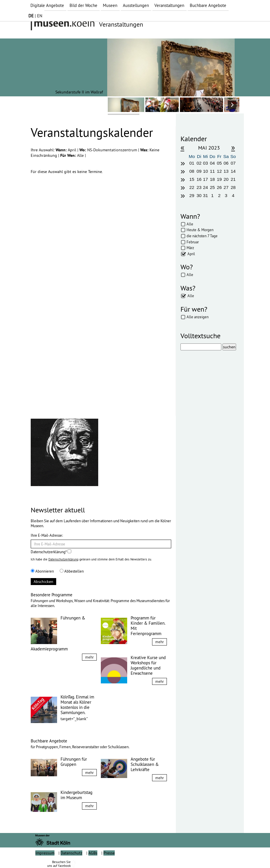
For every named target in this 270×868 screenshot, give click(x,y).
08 (192, 171)
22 (192, 187)
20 (226, 179)
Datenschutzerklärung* (51, 552)
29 (192, 195)
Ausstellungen (136, 5)
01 (192, 163)
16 (199, 179)
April (191, 254)
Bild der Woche (83, 5)
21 (233, 179)
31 (206, 195)
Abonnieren (42, 571)
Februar (193, 242)
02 (199, 163)
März (190, 248)
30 (199, 195)
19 (219, 179)
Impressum (45, 853)
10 (206, 171)
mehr (89, 657)
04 (212, 163)
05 (219, 163)
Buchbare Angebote (208, 5)
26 (219, 187)
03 (206, 163)
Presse (109, 853)
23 (199, 187)
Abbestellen (72, 571)
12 (219, 171)
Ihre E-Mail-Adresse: (47, 535)
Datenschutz (71, 853)
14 (233, 171)
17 (206, 179)
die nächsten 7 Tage (202, 236)
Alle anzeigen (198, 317)
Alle (81, 155)
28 (233, 187)
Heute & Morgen (200, 230)
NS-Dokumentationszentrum (113, 150)
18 (212, 179)
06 (226, 163)
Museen (110, 5)
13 (226, 171)
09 (199, 171)
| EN (35, 16)
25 (212, 187)
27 (226, 187)
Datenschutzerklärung (63, 559)
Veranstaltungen (169, 5)
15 (192, 179)
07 (233, 163)
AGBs (93, 853)
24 (206, 187)
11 (212, 171)
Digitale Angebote (47, 5)
